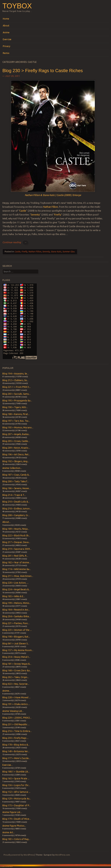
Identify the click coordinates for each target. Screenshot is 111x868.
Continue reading (15, 242)
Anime (6, 32)
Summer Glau (68, 252)
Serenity (35, 215)
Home (6, 19)
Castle (23, 211)
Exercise (7, 39)
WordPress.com (62, 855)
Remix (6, 53)
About (6, 26)
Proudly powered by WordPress (19, 855)
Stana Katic (56, 252)
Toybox (17, 6)
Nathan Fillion (51, 207)
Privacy (7, 46)
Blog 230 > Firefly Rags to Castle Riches (43, 71)
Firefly (58, 215)
